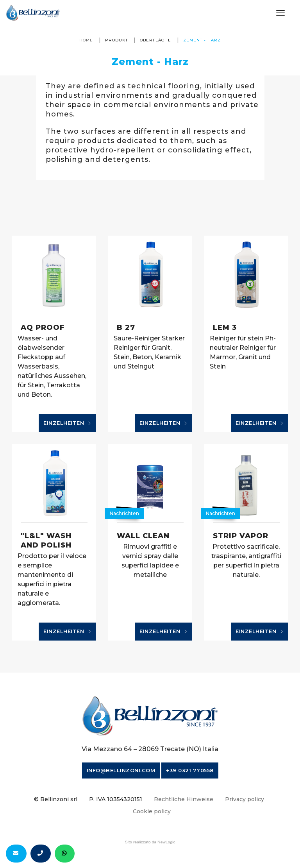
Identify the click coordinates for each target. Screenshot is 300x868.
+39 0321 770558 (190, 770)
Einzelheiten (67, 423)
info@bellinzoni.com (121, 770)
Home (86, 40)
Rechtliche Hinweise (184, 799)
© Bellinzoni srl (56, 799)
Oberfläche (155, 40)
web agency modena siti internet (150, 842)
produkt (116, 40)
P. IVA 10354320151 (116, 799)
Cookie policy (152, 811)
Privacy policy (245, 799)
